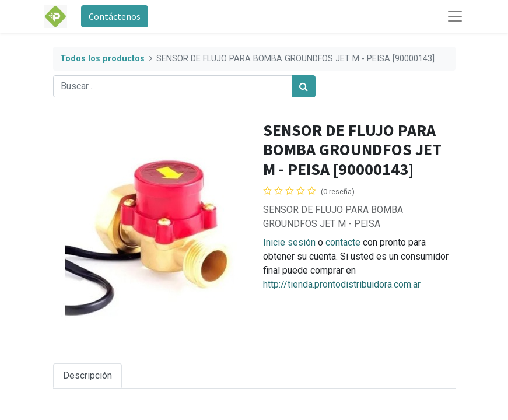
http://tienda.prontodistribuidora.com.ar (342, 284)
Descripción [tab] (87, 375)
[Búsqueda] (304, 86)
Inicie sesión (289, 242)
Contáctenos (115, 16)
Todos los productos (102, 59)
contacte (343, 242)
